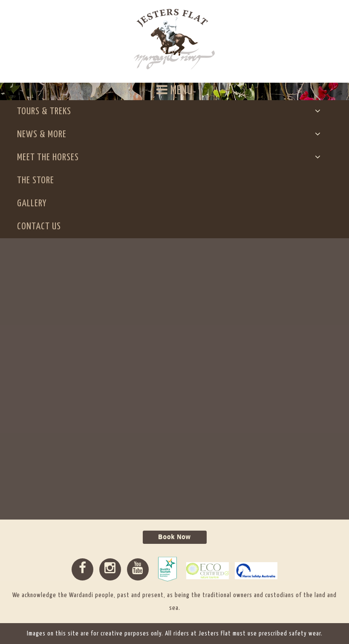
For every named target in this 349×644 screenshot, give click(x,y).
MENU (175, 90)
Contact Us (39, 227)
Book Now (174, 537)
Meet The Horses (50, 157)
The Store (36, 180)
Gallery (32, 204)
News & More (44, 134)
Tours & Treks (46, 111)
